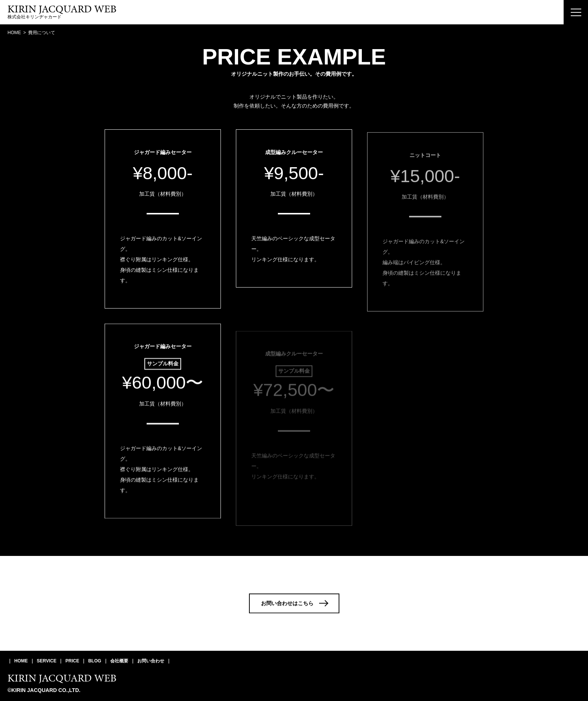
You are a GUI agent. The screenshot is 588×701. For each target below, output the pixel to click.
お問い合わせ (151, 661)
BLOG (95, 661)
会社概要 (119, 661)
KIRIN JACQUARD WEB (62, 678)
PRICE (72, 661)
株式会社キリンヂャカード (62, 12)
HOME (21, 661)
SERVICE (46, 661)
